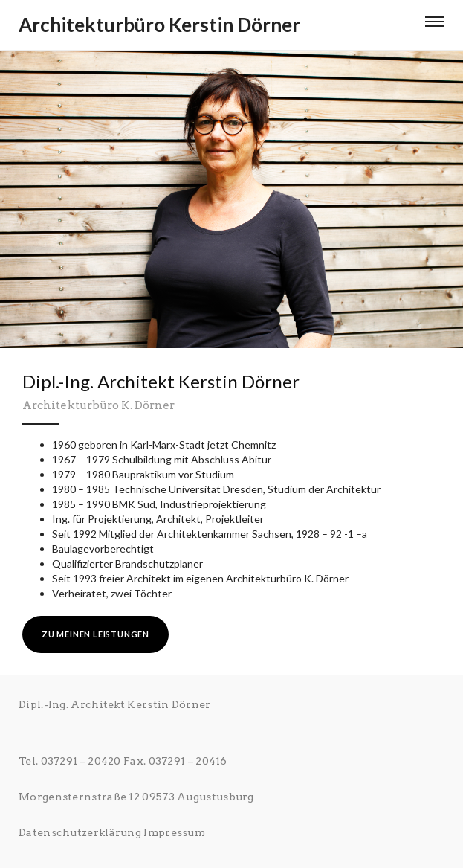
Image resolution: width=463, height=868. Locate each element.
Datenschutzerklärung (80, 832)
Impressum (174, 832)
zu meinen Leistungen (95, 634)
